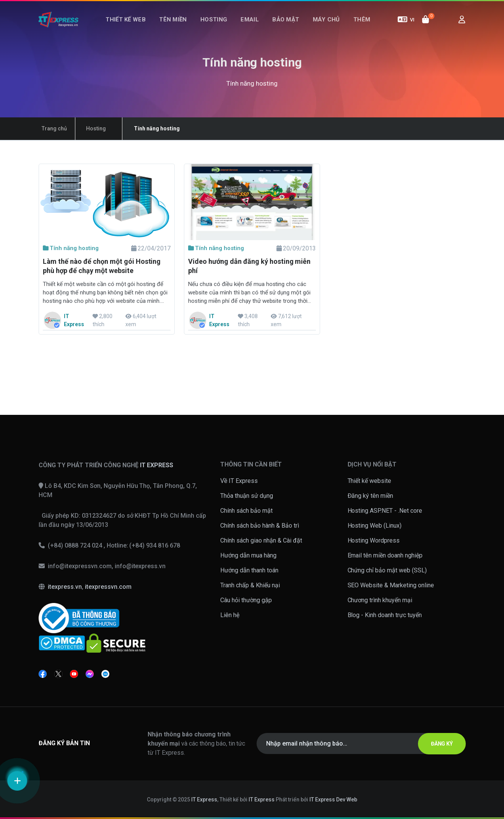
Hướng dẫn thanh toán (249, 570)
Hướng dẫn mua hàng (248, 555)
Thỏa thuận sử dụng (247, 496)
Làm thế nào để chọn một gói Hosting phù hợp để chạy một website (102, 266)
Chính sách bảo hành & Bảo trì (260, 526)
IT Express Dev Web (333, 799)
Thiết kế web (136, 26)
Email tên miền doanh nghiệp (385, 555)
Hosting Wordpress (374, 540)
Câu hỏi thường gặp (246, 600)
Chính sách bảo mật (246, 511)
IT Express (204, 799)
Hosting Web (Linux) (375, 526)
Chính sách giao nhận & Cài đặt (261, 540)
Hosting (217, 26)
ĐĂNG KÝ (437, 744)
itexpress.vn (65, 587)
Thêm (351, 26)
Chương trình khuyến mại (380, 600)
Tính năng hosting (71, 248)
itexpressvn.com (108, 587)
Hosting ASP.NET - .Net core (385, 511)
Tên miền (180, 26)
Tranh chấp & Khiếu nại (250, 585)
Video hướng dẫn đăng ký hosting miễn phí (249, 266)
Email (250, 26)
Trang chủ (51, 128)
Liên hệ (230, 615)
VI (406, 26)
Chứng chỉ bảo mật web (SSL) (387, 570)
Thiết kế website (370, 481)
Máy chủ (319, 26)
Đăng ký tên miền (371, 496)
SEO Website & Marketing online (391, 585)
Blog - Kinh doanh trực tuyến (385, 615)
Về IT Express (239, 481)
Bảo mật (282, 26)
